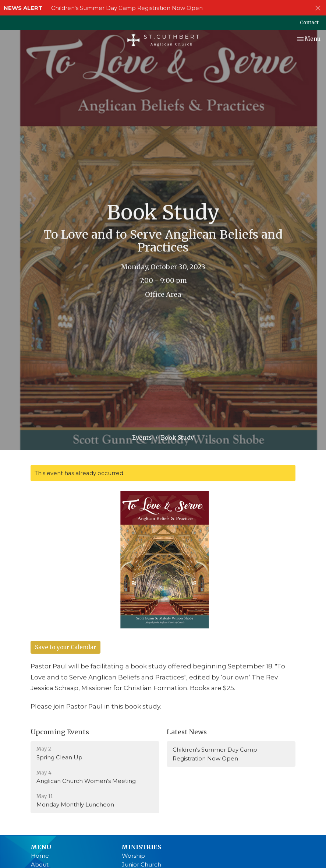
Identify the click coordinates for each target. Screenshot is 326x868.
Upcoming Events (60, 732)
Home (40, 856)
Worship (133, 856)
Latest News (187, 732)
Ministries (141, 847)
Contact (309, 23)
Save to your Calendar (65, 647)
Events (142, 437)
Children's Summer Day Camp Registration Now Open (127, 8)
